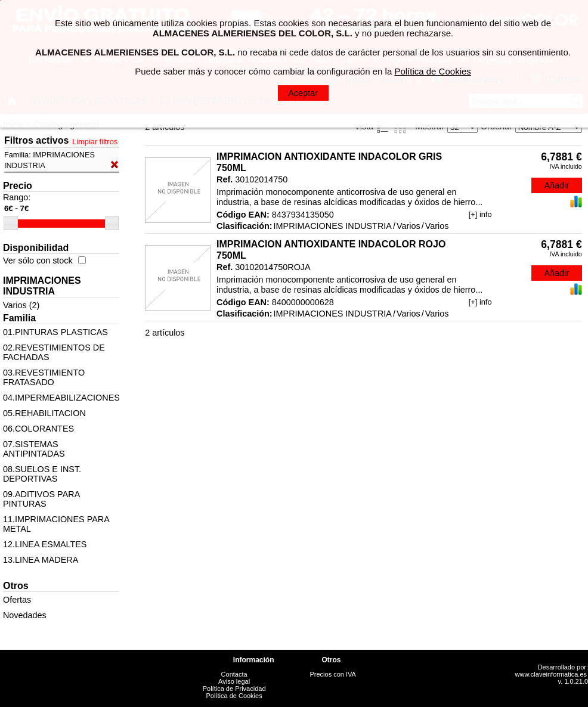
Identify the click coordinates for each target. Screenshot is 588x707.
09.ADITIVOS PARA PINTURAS (41, 499)
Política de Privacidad (234, 689)
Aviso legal (234, 681)
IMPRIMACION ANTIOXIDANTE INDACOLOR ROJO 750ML (331, 250)
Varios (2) (21, 305)
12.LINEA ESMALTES (45, 544)
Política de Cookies (234, 696)
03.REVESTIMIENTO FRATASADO (44, 377)
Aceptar (303, 93)
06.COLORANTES (38, 429)
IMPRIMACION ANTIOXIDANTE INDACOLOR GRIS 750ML (329, 162)
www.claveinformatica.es (551, 674)
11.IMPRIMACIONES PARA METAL (56, 524)
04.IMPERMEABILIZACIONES (61, 398)
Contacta (234, 674)
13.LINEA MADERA (41, 560)
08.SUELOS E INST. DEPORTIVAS (42, 474)
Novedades (25, 615)
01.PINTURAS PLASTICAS (55, 332)
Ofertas (17, 600)
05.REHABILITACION (44, 413)
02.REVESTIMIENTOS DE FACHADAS (54, 352)
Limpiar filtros (95, 142)
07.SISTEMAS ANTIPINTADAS (34, 449)
